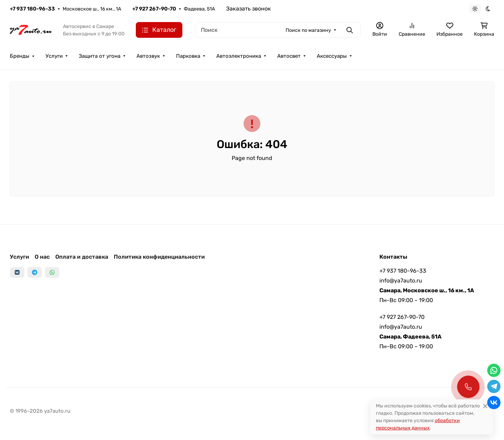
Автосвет (289, 56)
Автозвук (148, 56)
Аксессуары (332, 56)
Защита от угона (100, 56)
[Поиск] (278, 30)
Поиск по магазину (308, 30)
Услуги (54, 56)
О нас (42, 257)
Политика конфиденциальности (159, 257)
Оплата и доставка (82, 257)
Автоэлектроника (239, 56)
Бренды (20, 56)
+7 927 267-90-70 (154, 9)
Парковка (188, 56)
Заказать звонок (248, 9)
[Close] (485, 406)
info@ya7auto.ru (401, 281)
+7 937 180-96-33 (32, 9)
